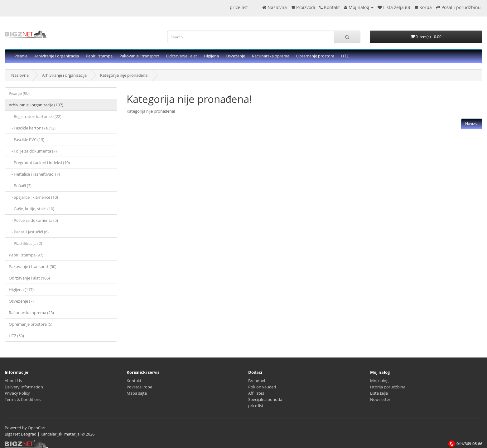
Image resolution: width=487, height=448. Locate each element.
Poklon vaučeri (262, 387)
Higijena (211, 56)
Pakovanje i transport (139, 56)
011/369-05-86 (465, 444)
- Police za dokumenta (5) (33, 220)
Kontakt (134, 381)
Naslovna (20, 75)
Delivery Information (24, 387)
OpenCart (37, 428)
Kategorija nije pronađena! (124, 75)
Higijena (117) (21, 290)
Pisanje (21, 56)
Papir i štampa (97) (26, 255)
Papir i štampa (99, 56)
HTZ (345, 56)
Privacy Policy (17, 393)
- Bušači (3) (20, 186)
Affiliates (256, 393)
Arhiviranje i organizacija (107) (36, 105)
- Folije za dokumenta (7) (33, 151)
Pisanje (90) (19, 93)
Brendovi (257, 381)
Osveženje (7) (21, 301)
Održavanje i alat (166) (29, 278)
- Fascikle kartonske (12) (32, 128)
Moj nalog (379, 381)
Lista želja (379, 393)
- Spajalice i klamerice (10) (33, 197)
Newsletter (380, 399)
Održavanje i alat (182, 56)
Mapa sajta (137, 393)
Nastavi (472, 124)
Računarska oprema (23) (31, 313)
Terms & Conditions (23, 399)
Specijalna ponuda (265, 399)
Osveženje (235, 56)
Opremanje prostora (315, 56)
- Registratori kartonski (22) (35, 116)
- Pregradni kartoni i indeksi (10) (39, 163)
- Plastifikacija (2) (25, 243)
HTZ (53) (16, 336)
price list (239, 7)
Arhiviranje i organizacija (57, 56)
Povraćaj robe (140, 387)
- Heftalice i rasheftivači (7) (34, 174)
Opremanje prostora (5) (31, 324)
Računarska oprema (271, 56)
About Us (13, 381)
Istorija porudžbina (388, 387)
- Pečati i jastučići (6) (29, 232)
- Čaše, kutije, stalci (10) (31, 209)
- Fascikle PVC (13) (27, 139)
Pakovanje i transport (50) (33, 266)
